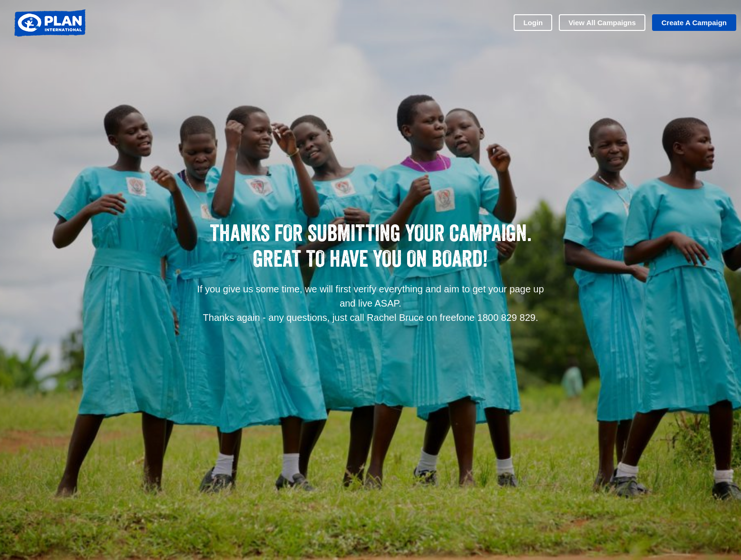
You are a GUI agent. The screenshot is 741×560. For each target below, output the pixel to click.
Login (533, 23)
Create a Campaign (694, 23)
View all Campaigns (602, 23)
